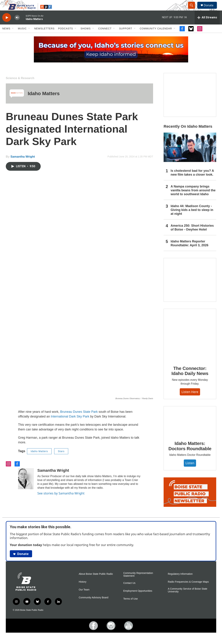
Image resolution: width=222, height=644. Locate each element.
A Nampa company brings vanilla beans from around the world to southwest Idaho (193, 198)
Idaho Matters (44, 101)
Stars (61, 459)
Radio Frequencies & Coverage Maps (188, 590)
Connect (105, 36)
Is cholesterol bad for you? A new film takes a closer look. (192, 181)
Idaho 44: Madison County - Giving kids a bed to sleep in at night (192, 218)
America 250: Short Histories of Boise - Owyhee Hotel (192, 235)
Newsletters (44, 36)
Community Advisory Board (94, 605)
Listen (190, 471)
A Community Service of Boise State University (188, 598)
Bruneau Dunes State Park (79, 420)
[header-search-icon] (193, 9)
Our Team (84, 598)
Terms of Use (130, 607)
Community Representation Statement (138, 582)
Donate (211, 9)
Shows (86, 36)
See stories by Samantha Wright (61, 501)
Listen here (190, 400)
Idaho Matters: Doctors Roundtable (190, 454)
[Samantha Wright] (26, 487)
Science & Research (20, 86)
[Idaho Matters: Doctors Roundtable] (190, 429)
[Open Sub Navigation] (13, 36)
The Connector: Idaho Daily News (190, 379)
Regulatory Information (180, 582)
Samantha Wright (23, 164)
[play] (7, 25)
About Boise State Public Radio (96, 582)
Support (126, 36)
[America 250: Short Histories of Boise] (190, 103)
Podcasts (65, 36)
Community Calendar (156, 36)
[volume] (17, 25)
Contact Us (129, 591)
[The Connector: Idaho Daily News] (190, 343)
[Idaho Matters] (17, 101)
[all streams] (207, 25)
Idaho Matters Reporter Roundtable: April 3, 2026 (189, 251)
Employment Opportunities (138, 599)
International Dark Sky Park (70, 424)
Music (22, 36)
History (83, 590)
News (6, 36)
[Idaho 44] (190, 288)
